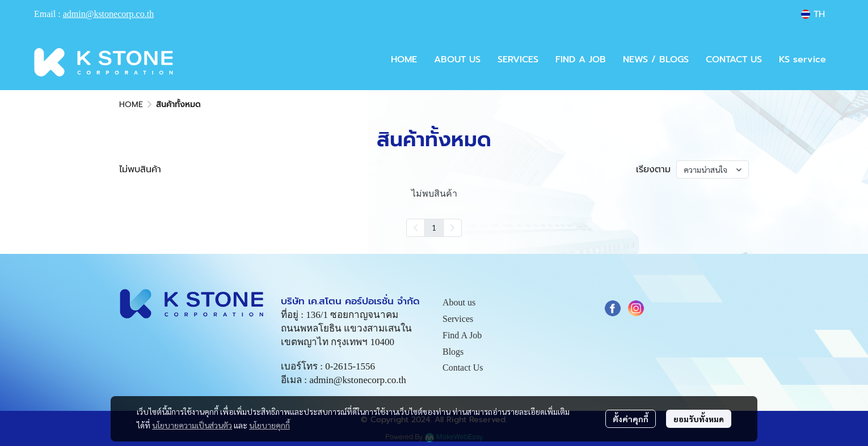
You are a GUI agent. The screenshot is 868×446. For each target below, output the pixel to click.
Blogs (453, 352)
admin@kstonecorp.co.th (108, 14)
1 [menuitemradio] (434, 227)
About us (459, 302)
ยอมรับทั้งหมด (699, 419)
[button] (813, 14)
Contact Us (463, 368)
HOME (131, 105)
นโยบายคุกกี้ (269, 425)
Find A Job (462, 335)
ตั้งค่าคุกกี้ (631, 419)
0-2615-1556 (350, 366)
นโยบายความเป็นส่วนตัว (192, 425)
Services (458, 319)
